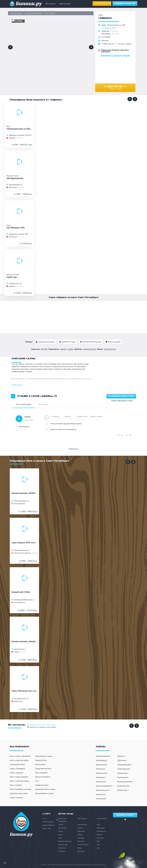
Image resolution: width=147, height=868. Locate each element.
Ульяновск (62, 851)
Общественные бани (43, 768)
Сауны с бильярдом (17, 768)
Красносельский (103, 790)
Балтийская (106, 34)
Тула (98, 848)
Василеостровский (125, 782)
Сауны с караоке (16, 797)
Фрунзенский (102, 765)
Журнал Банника (49, 825)
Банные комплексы (43, 777)
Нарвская (105, 31)
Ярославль (81, 851)
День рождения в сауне (44, 793)
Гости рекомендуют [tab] (24, 404)
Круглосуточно (110, 349)
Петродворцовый (125, 765)
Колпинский (101, 782)
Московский (102, 799)
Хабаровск (81, 831)
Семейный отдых (69, 342)
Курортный (101, 794)
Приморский (123, 773)
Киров (61, 831)
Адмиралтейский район (33, 13)
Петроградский (124, 769)
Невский (122, 756)
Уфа (98, 841)
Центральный (102, 760)
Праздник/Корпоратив (92, 342)
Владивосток (101, 831)
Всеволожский (124, 786)
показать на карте (109, 28)
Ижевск (80, 835)
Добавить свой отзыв (121, 396)
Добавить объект (125, 4)
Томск (60, 838)
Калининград (63, 845)
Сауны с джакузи (16, 773)
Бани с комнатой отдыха (19, 781)
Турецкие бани (41, 760)
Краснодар (101, 828)
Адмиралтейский (103, 756)
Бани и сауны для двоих (19, 760)
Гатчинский (101, 769)
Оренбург (81, 838)
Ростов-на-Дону (83, 845)
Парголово (122, 760)
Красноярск (62, 828)
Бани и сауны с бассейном (20, 756)
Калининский (102, 773)
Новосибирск (82, 825)
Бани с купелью (16, 785)
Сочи (98, 845)
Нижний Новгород (65, 841)
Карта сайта (47, 828)
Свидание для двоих (46, 342)
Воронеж (81, 841)
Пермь (61, 835)
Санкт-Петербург (16, 13)
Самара (80, 828)
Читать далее (17, 385)
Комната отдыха (90, 349)
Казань (61, 825)
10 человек (106, 37)
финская (105, 40)
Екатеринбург (102, 818)
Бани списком (50, 4)
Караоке (64, 349)
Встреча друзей (114, 342)
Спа (37, 781)
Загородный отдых (17, 764)
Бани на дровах (41, 773)
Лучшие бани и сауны (44, 756)
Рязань (80, 848)
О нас (45, 818)
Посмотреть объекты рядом (115, 56)
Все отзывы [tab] (44, 404)
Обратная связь (48, 822)
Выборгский (123, 790)
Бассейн (44, 349)
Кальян (71, 349)
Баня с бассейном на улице (20, 789)
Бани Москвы (82, 818)
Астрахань (100, 838)
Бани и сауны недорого (19, 777)
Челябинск (62, 848)
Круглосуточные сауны (19, 793)
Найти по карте (65, 4)
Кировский (101, 777)
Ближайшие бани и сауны (45, 789)
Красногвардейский (105, 786)
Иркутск (100, 835)
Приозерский (123, 777)
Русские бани (40, 764)
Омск (99, 825)
